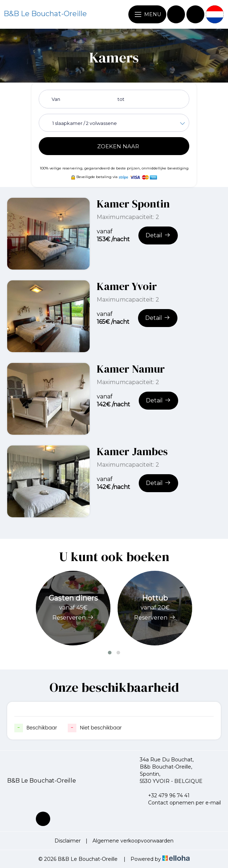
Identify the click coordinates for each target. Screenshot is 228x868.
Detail (158, 235)
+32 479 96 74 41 (165, 795)
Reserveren (73, 618)
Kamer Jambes (132, 451)
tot (121, 99)
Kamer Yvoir (127, 286)
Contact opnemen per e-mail (180, 803)
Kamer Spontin (133, 204)
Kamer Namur (131, 369)
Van (56, 99)
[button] (110, 653)
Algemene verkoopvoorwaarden (133, 841)
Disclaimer (68, 841)
